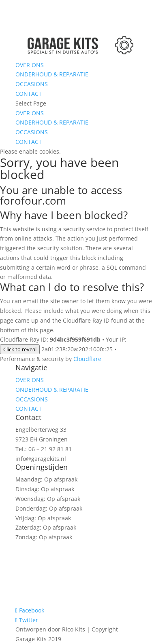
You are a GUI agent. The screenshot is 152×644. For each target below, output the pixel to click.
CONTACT (29, 94)
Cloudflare (87, 359)
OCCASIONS (32, 84)
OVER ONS (30, 65)
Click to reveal (20, 349)
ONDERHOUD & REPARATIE (52, 74)
